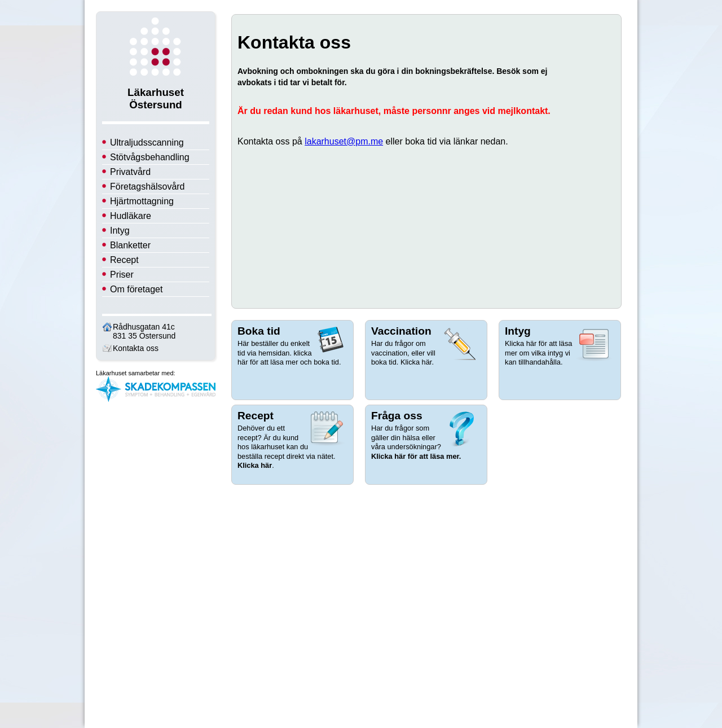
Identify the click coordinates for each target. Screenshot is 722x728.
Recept (124, 260)
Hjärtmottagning (142, 201)
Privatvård (130, 172)
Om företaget (136, 289)
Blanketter (130, 245)
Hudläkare (131, 216)
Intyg (120, 231)
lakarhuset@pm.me (344, 141)
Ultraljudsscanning (147, 142)
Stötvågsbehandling (150, 157)
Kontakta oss (136, 348)
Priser (122, 275)
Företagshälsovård (148, 187)
